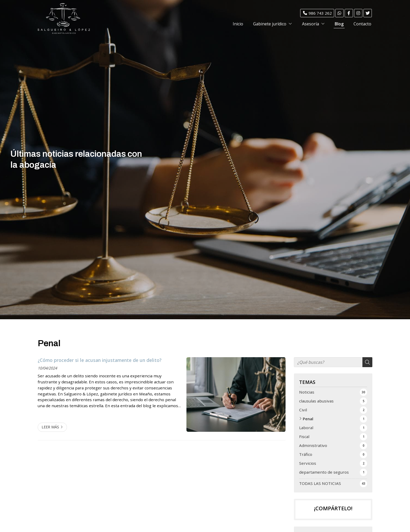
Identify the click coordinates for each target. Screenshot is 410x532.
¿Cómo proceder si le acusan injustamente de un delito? (100, 360)
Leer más (50, 427)
